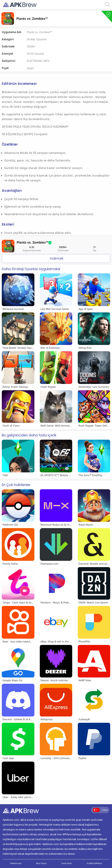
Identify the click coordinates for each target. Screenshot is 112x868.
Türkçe (100, 810)
